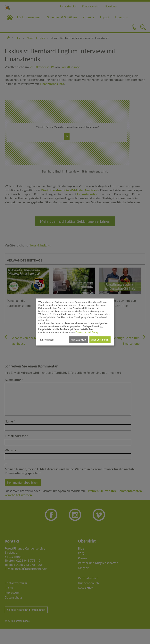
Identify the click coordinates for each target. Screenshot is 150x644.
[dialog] (75, 322)
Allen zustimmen (100, 340)
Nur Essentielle (79, 340)
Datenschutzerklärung (87, 332)
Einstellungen (47, 340)
